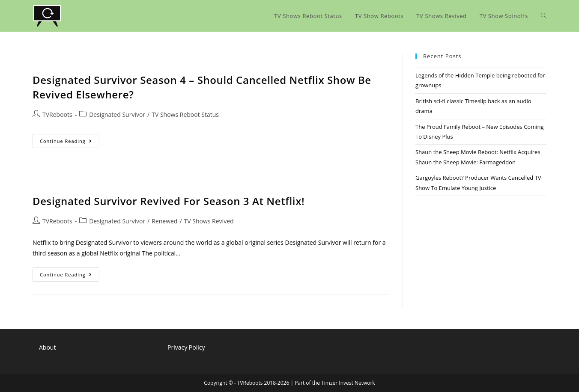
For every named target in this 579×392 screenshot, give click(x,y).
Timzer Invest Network (348, 383)
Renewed (164, 221)
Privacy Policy (186, 347)
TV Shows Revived (209, 221)
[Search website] (544, 16)
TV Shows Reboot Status (185, 114)
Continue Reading (70, 143)
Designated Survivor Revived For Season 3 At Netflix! (169, 201)
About (47, 347)
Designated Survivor (117, 114)
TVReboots (57, 114)
